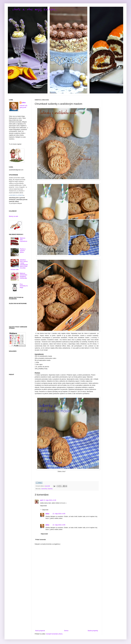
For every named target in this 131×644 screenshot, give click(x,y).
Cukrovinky (44, 489)
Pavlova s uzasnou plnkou (23, 251)
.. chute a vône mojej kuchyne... (33, 9)
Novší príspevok (40, 631)
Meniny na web (13, 216)
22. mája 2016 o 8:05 (59, 514)
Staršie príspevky (93, 631)
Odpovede (45, 510)
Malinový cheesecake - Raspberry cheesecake (24, 276)
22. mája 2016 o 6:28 (50, 500)
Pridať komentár (41, 540)
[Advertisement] (67, 611)
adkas (47, 514)
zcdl (41, 500)
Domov (66, 631)
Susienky (50, 489)
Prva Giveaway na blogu (24, 286)
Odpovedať (43, 506)
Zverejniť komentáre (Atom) (54, 634)
